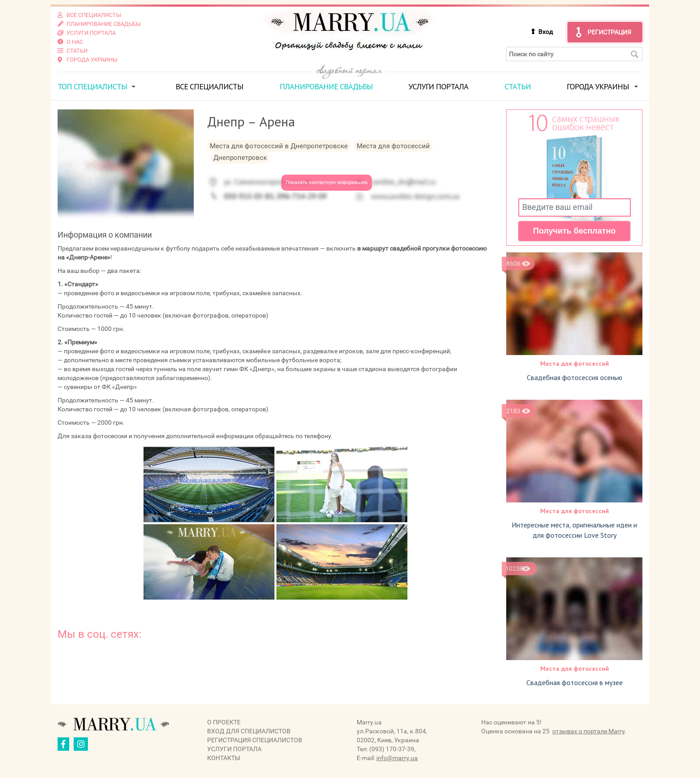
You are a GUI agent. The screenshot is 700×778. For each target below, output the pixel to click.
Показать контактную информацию (327, 182)
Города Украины (598, 86)
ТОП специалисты (92, 86)
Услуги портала (438, 86)
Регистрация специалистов (255, 740)
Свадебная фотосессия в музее (575, 682)
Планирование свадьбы (326, 86)
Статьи (518, 86)
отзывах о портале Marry (588, 731)
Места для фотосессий (575, 364)
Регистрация (609, 32)
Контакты (224, 758)
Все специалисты (209, 86)
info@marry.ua (397, 758)
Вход (546, 32)
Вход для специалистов (249, 731)
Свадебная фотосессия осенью (575, 377)
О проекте (224, 722)
